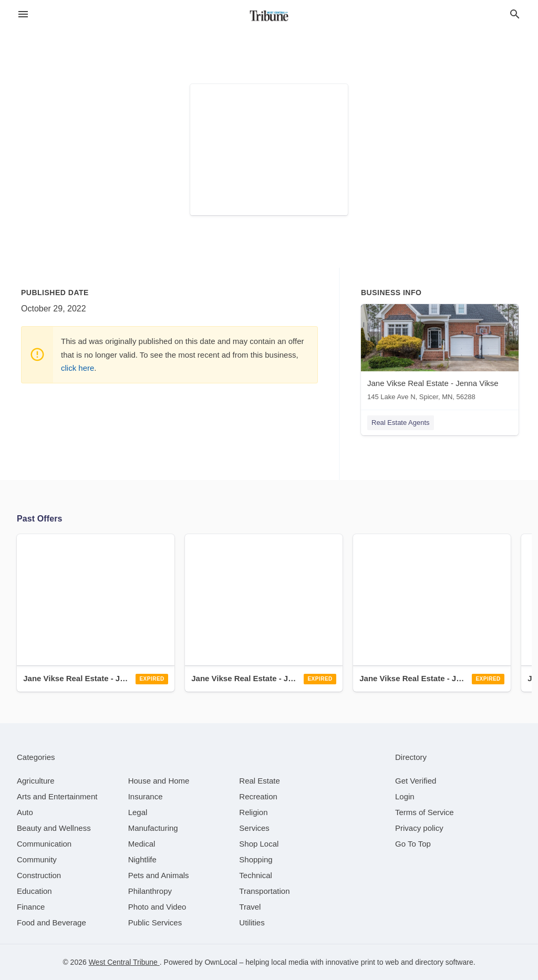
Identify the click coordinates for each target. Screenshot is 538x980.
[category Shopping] (256, 859)
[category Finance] (31, 907)
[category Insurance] (146, 796)
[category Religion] (253, 812)
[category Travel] (250, 907)
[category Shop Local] (259, 844)
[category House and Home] (159, 781)
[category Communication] (44, 844)
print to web (380, 962)
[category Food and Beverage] (51, 922)
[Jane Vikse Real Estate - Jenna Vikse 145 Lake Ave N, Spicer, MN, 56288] (440, 355)
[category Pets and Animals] (159, 875)
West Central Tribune (124, 962)
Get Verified (416, 781)
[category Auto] (25, 812)
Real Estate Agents (401, 423)
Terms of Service (425, 812)
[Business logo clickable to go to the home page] (269, 16)
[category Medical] (142, 844)
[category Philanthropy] (150, 891)
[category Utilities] (252, 922)
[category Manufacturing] (153, 828)
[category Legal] (138, 812)
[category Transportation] (264, 891)
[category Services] (254, 828)
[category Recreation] (258, 796)
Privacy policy (419, 828)
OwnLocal (221, 962)
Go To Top (413, 844)
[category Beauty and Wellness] (54, 828)
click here (77, 368)
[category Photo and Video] (157, 907)
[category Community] (37, 859)
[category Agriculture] (36, 781)
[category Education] (34, 891)
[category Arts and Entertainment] (57, 796)
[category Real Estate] (260, 781)
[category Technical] (256, 875)
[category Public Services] (155, 922)
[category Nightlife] (142, 859)
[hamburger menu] (23, 14)
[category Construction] (39, 875)
